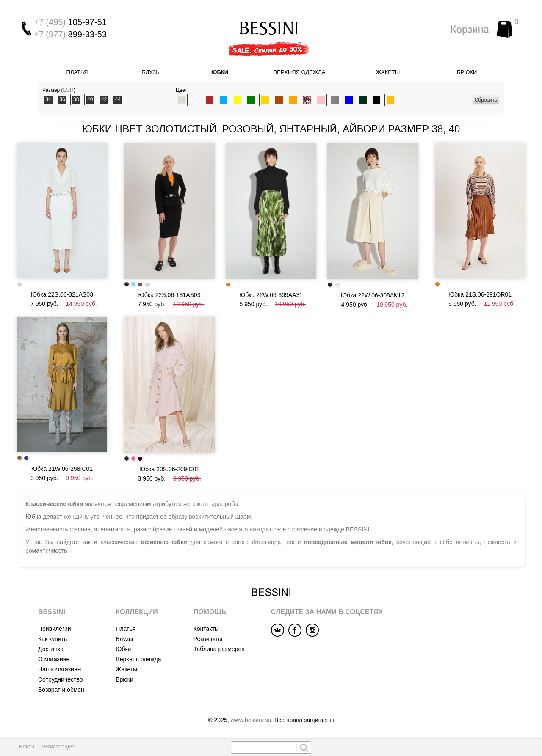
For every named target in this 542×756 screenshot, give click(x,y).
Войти (27, 746)
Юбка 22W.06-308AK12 (373, 295)
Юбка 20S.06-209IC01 (169, 469)
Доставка (51, 649)
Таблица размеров (219, 649)
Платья (77, 72)
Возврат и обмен (61, 690)
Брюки (467, 72)
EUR (68, 90)
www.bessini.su (251, 720)
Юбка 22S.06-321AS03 (62, 294)
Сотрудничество (60, 679)
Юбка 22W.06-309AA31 (271, 295)
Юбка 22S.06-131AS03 (170, 295)
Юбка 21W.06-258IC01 (62, 469)
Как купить (53, 639)
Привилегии (55, 629)
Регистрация (58, 746)
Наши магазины (60, 669)
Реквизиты (208, 639)
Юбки (220, 72)
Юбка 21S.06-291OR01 (480, 294)
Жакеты (388, 72)
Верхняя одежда (300, 72)
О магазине (54, 659)
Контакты (206, 629)
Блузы (151, 72)
